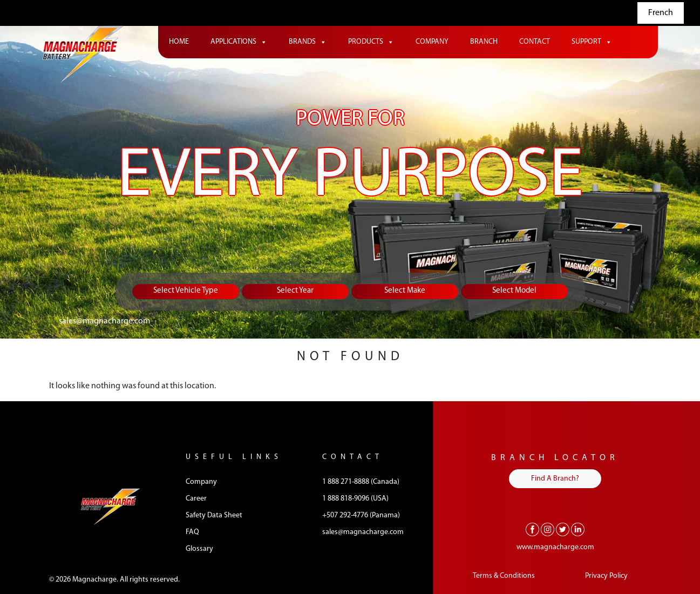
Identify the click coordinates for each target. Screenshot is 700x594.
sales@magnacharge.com (104, 321)
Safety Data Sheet (214, 515)
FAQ (192, 532)
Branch (484, 42)
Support (592, 42)
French (661, 13)
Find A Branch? (555, 479)
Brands (308, 42)
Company (432, 42)
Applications (239, 42)
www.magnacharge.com (555, 547)
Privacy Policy (606, 576)
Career (196, 499)
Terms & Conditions (504, 576)
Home (179, 42)
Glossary (199, 549)
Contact (535, 42)
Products (371, 42)
